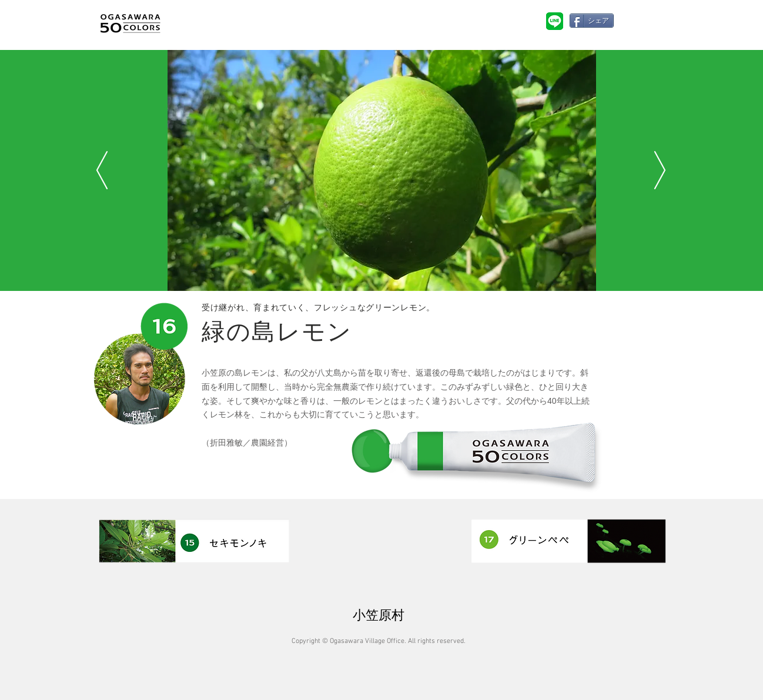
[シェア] (592, 21)
